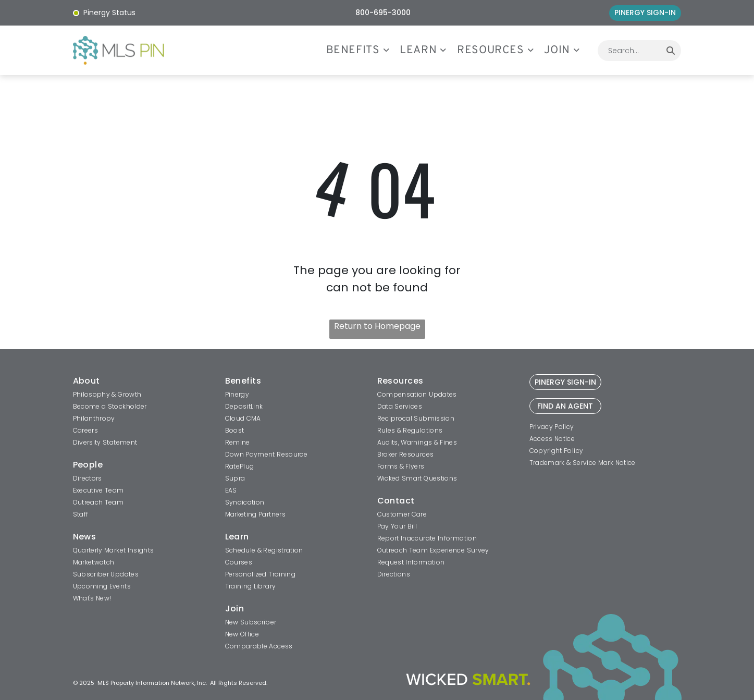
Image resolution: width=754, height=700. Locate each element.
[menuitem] (363, 50)
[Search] (671, 51)
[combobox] (629, 51)
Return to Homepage (377, 326)
